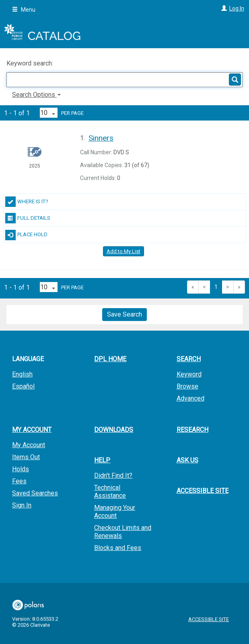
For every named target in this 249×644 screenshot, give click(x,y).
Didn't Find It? (113, 475)
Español (23, 386)
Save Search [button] (124, 314)
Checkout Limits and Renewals (123, 532)
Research (192, 430)
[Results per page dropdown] (49, 113)
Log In (237, 8)
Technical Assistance (110, 492)
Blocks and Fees (118, 548)
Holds (21, 469)
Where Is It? (27, 202)
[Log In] (223, 8)
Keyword (189, 374)
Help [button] (102, 460)
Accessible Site (203, 491)
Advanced (190, 398)
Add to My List (123, 251)
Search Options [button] (36, 95)
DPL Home (110, 359)
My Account (29, 445)
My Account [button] (32, 430)
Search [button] (189, 359)
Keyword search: (31, 63)
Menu (24, 10)
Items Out (26, 457)
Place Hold (26, 235)
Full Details (28, 218)
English (22, 374)
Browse (187, 386)
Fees (19, 481)
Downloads (114, 430)
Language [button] (28, 359)
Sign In (22, 505)
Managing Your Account (115, 512)
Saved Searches (35, 493)
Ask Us (187, 460)
